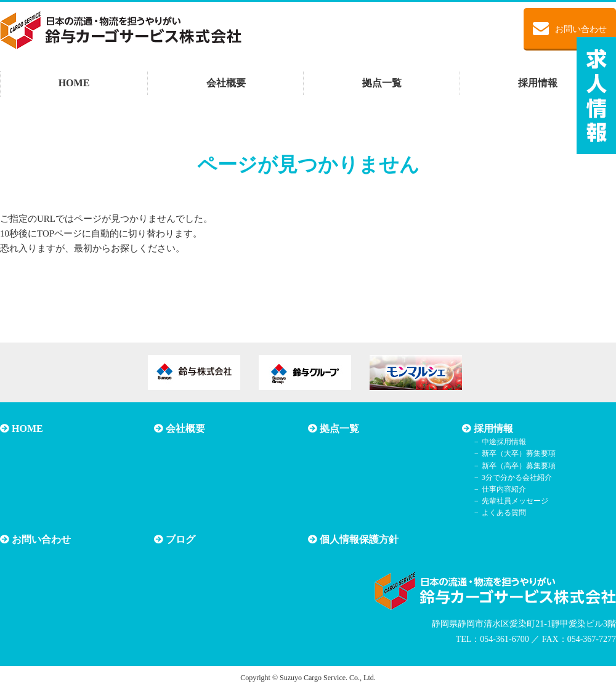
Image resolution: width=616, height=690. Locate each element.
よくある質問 (504, 513)
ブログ (180, 539)
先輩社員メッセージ (515, 501)
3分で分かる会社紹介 (517, 477)
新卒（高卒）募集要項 (519, 466)
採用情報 (538, 83)
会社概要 (226, 83)
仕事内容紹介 (504, 489)
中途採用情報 (504, 442)
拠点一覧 (382, 83)
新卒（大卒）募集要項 (519, 453)
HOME (74, 83)
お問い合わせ (570, 28)
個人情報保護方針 (359, 539)
